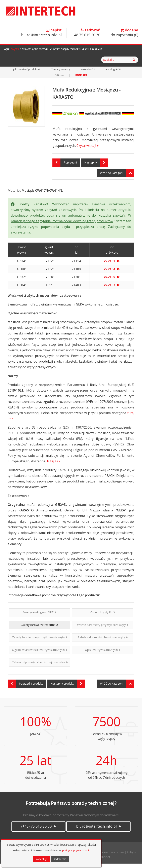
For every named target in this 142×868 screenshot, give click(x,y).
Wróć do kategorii (117, 178)
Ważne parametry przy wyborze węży (103, 629)
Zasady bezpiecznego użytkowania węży (40, 642)
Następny (96, 167)
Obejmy (75, 51)
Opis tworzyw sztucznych (103, 654)
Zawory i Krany (92, 51)
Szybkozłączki (34, 51)
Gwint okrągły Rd (103, 617)
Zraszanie (111, 51)
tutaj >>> (54, 466)
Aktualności (88, 74)
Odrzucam (60, 859)
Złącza (17, 51)
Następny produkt (68, 688)
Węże (7, 51)
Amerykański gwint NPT (39, 617)
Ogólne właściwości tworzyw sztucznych (40, 654)
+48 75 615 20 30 (86, 33)
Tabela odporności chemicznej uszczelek (40, 667)
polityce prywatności (76, 850)
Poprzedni (65, 167)
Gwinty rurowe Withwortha (39, 629)
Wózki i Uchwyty (57, 51)
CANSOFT (105, 862)
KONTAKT (81, 80)
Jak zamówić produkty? (27, 74)
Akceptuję (42, 859)
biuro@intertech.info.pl (41, 33)
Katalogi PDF (113, 74)
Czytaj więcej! (88, 150)
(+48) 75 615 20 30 (38, 831)
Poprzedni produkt (25, 688)
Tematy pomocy (61, 74)
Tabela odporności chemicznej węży (103, 642)
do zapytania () (124, 33)
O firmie (59, 80)
